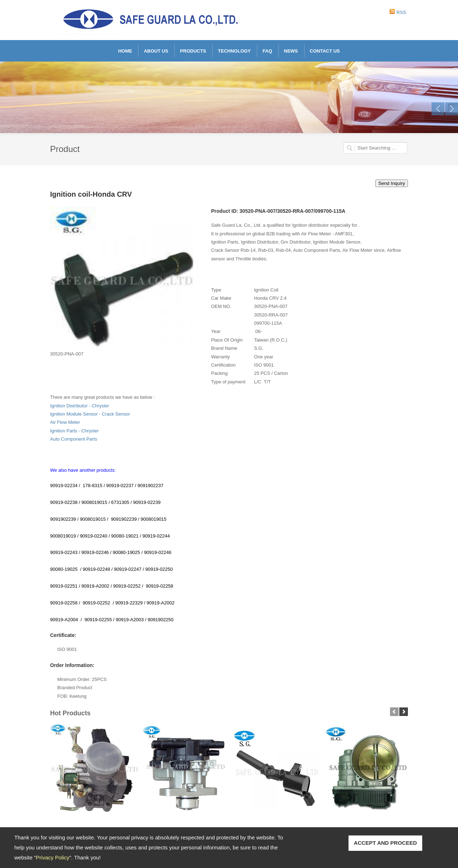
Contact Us (325, 51)
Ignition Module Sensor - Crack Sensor (90, 414)
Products (193, 51)
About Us (156, 51)
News (291, 51)
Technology (234, 51)
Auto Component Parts (74, 439)
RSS (401, 12)
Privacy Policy (52, 857)
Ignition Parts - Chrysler (74, 431)
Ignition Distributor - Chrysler (80, 406)
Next (452, 109)
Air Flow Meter (65, 422)
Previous (438, 109)
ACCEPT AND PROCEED (385, 843)
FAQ (267, 51)
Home (125, 51)
